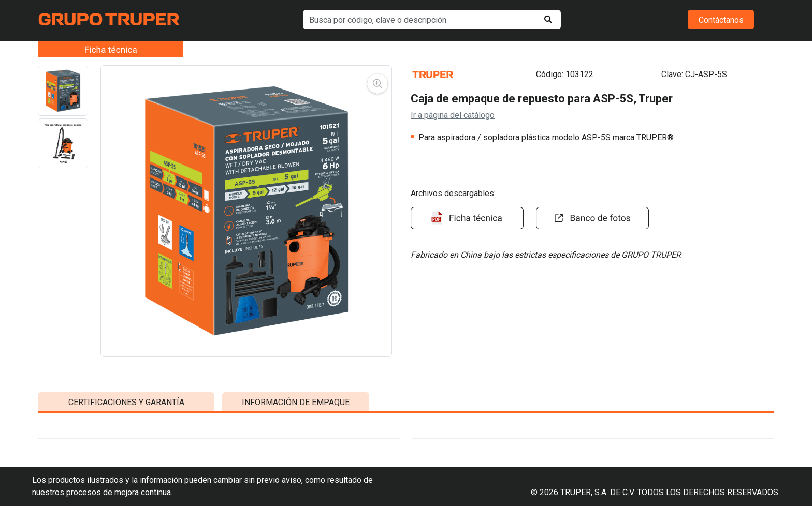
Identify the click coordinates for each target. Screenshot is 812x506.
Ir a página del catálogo (453, 115)
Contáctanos (721, 20)
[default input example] (432, 20)
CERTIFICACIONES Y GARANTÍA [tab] (126, 458)
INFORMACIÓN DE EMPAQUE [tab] (296, 458)
